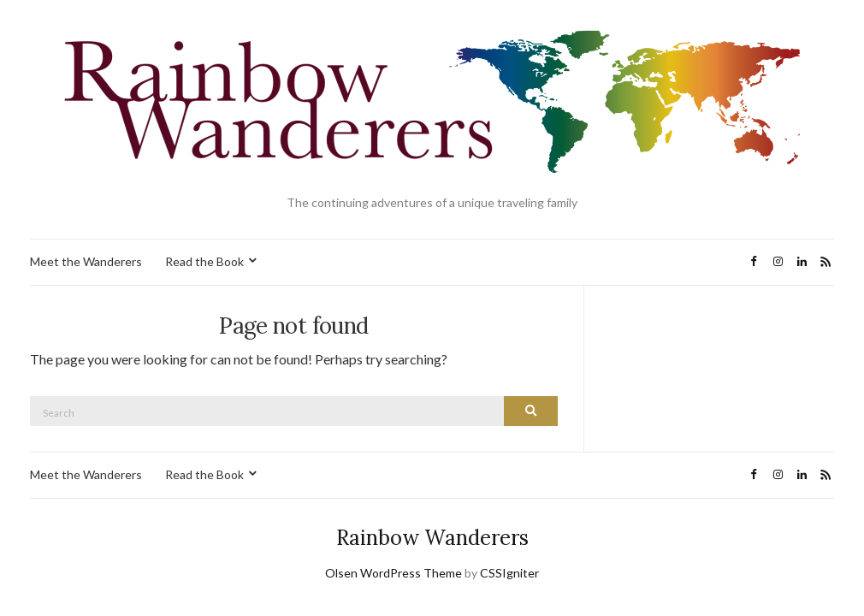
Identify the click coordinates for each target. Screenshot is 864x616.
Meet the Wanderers (86, 261)
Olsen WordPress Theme (394, 573)
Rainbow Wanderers (432, 538)
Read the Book (204, 261)
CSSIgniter (509, 573)
